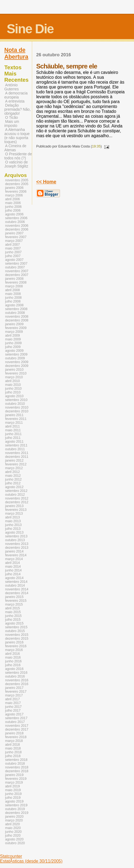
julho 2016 (13, 665)
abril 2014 (12, 563)
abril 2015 (12, 608)
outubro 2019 (15, 809)
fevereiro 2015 (16, 601)
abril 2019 (12, 786)
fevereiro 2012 (16, 464)
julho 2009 (13, 347)
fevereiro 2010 (16, 373)
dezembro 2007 (17, 275)
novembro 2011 (17, 453)
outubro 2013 (15, 540)
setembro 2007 (16, 264)
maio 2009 (13, 339)
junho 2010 (13, 389)
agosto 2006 (14, 214)
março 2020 (14, 820)
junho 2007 (13, 252)
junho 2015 (13, 616)
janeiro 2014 (14, 551)
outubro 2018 (15, 764)
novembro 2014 (17, 589)
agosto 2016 (14, 669)
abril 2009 (12, 336)
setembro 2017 (16, 718)
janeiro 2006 (14, 188)
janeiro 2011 (14, 415)
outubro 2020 (15, 843)
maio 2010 (13, 385)
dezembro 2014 (17, 593)
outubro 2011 (15, 449)
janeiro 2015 (14, 597)
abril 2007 (12, 245)
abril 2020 (12, 824)
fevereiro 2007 (16, 237)
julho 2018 (13, 756)
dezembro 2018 (17, 771)
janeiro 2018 (14, 733)
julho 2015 (13, 620)
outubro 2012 (15, 495)
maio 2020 (13, 828)
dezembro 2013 (17, 548)
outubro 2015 (15, 631)
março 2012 (14, 468)
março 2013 (14, 514)
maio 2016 (13, 657)
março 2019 (14, 782)
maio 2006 (13, 203)
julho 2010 (13, 392)
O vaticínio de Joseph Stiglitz (16, 164)
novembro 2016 (17, 680)
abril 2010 (12, 381)
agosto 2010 (14, 396)
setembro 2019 (16, 805)
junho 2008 (13, 298)
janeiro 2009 (14, 324)
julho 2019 (13, 798)
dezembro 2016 (17, 684)
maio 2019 (13, 790)
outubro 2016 (15, 676)
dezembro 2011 (17, 457)
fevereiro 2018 (16, 737)
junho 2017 (13, 707)
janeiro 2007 (14, 233)
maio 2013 (13, 521)
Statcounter (11, 856)
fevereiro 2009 (16, 328)
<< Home (46, 182)
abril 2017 (12, 699)
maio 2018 (13, 748)
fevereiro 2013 (16, 510)
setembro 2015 (16, 627)
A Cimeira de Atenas (15, 148)
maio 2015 (13, 612)
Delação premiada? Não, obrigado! (18, 109)
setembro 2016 (16, 673)
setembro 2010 (16, 400)
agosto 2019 (14, 801)
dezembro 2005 (17, 184)
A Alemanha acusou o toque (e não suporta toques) (17, 136)
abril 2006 (12, 199)
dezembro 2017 (17, 729)
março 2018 (14, 741)
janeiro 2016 (14, 642)
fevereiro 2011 (16, 419)
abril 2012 (12, 472)
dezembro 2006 (17, 229)
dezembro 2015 (17, 639)
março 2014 (14, 559)
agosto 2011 (14, 442)
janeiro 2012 (14, 461)
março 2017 (14, 695)
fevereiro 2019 (16, 779)
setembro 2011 (16, 445)
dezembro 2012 (17, 502)
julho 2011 (13, 438)
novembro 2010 (17, 407)
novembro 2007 (17, 271)
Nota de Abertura (16, 53)
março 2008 (14, 286)
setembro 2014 (16, 582)
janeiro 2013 (14, 506)
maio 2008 (13, 294)
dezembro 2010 (17, 411)
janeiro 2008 (14, 279)
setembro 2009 (16, 354)
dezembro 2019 (17, 813)
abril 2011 (12, 426)
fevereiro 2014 (16, 555)
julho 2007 (13, 256)
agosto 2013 (14, 532)
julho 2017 (13, 711)
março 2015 (14, 604)
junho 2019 (13, 794)
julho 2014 (13, 574)
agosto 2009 (14, 351)
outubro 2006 (15, 222)
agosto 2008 (14, 305)
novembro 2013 (17, 544)
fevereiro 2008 (16, 282)
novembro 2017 (17, 726)
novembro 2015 (17, 635)
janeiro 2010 (14, 370)
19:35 (96, 146)
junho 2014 (13, 570)
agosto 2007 (14, 260)
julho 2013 (13, 529)
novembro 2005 (17, 180)
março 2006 (14, 195)
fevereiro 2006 (16, 192)
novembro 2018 (17, 767)
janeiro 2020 (14, 817)
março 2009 (14, 332)
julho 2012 (13, 483)
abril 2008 (12, 290)
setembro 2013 (16, 536)
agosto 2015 (14, 623)
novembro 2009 (17, 362)
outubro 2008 (15, 313)
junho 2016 (13, 661)
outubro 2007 (15, 267)
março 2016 (14, 650)
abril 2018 (12, 745)
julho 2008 (13, 301)
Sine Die (30, 29)
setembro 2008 (16, 309)
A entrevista (15, 101)
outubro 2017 (15, 722)
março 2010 (14, 377)
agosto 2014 (14, 578)
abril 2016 (12, 654)
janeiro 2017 (14, 688)
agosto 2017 (14, 714)
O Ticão (11, 118)
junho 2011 (13, 434)
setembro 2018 (16, 760)
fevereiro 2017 (16, 692)
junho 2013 (13, 525)
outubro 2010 (15, 404)
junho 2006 (13, 207)
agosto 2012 (14, 487)
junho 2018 (13, 752)
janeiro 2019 (14, 775)
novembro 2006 (17, 226)
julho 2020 (13, 836)
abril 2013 (12, 517)
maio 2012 (13, 476)
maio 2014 (13, 567)
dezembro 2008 (17, 320)
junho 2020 (13, 832)
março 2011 (14, 423)
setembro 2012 (16, 491)
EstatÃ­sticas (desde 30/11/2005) (31, 861)
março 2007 (14, 241)
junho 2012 (13, 479)
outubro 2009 (15, 358)
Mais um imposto (12, 124)
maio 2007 (13, 248)
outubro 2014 (15, 586)
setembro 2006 (16, 218)
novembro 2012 (17, 498)
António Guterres (11, 87)
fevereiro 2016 (16, 646)
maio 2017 (13, 703)
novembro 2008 (17, 317)
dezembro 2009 (17, 366)
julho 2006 (13, 211)
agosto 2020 (14, 839)
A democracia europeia (16, 95)
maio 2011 (13, 430)
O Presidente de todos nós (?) (18, 156)
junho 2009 (13, 343)
